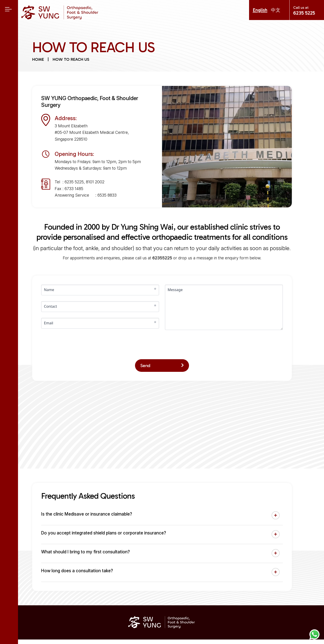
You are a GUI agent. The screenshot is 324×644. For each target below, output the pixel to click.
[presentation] (75, 345)
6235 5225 (304, 13)
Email (48, 323)
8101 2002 (95, 182)
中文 (276, 10)
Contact (50, 306)
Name (49, 290)
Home (38, 59)
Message (175, 290)
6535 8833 (107, 195)
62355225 (162, 258)
